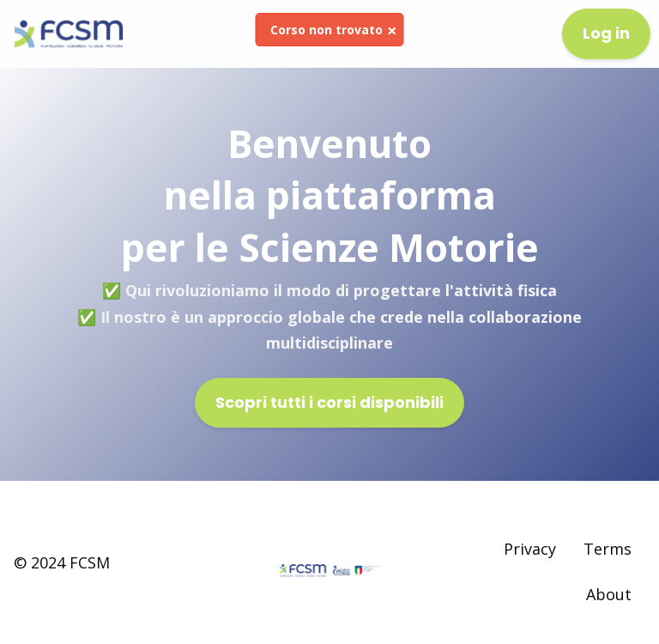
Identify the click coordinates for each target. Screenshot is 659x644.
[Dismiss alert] (392, 31)
